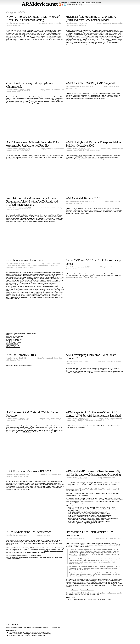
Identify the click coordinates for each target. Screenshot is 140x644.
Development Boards (57, 149)
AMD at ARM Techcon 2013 (83, 198)
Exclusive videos (118, 23)
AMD (12, 25)
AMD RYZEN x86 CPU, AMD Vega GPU (91, 83)
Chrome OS (17, 92)
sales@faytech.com (12, 344)
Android (20, 268)
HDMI (19, 25)
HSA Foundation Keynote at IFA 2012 (29, 471)
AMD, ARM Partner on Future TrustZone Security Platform (85, 521)
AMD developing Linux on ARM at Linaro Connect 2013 (91, 356)
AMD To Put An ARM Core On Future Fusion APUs (83, 512)
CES (16, 25)
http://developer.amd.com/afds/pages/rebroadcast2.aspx (23, 557)
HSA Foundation (28, 482)
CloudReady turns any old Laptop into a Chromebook (29, 85)
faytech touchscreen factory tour (25, 260)
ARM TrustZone (76, 498)
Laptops (48, 90)
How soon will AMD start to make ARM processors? (24, 632)
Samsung (51, 266)
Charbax (15, 23)
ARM (103, 421)
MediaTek (54, 474)
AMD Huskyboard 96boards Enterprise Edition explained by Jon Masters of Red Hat (34, 144)
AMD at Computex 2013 (21, 355)
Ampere (59, 208)
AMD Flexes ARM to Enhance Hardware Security (83, 517)
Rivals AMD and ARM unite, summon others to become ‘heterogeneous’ (89, 518)
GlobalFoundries (113, 538)
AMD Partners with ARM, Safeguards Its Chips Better (84, 515)
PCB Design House (16, 266)
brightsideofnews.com (87, 590)
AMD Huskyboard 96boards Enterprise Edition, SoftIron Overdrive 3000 (94, 144)
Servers (49, 149)
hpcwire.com (15, 624)
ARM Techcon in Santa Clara (76, 427)
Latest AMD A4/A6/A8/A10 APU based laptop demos (93, 262)
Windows (83, 25)
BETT (11, 92)
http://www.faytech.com (13, 347)
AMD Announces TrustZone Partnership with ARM (83, 514)
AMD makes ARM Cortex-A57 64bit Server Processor (32, 414)
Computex (73, 25)
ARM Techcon (27, 432)
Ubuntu (98, 151)
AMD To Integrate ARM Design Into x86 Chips (82, 520)
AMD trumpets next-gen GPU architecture (21, 635)
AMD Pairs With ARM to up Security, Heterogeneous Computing (87, 507)
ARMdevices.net (40, 4)
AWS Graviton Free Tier (89, 3)
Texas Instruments (43, 266)
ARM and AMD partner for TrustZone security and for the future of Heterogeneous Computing (93, 473)
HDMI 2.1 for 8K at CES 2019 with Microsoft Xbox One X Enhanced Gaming (33, 18)
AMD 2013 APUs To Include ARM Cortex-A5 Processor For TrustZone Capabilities (92, 509)
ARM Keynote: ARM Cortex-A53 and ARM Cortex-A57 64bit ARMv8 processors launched (93, 414)
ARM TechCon (91, 151)
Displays (53, 264)
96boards (79, 156)
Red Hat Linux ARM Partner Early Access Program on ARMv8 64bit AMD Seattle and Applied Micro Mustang (32, 201)
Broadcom (10, 268)
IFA (70, 269)
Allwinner (34, 266)
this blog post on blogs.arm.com (53, 551)
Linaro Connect (24, 151)
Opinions (105, 478)
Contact (69, 5)
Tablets (48, 264)
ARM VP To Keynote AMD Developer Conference (23, 634)
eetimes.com (74, 590)
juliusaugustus (76, 87)
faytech (15, 268)
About (73, 5)
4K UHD (53, 23)
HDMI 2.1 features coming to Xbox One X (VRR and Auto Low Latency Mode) (91, 18)
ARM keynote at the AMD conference (29, 532)
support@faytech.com (13, 345)
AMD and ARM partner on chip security (80, 523)
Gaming (47, 23)
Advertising (79, 5)
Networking (69, 151)
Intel (8, 92)
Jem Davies (10, 540)
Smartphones (113, 419)
